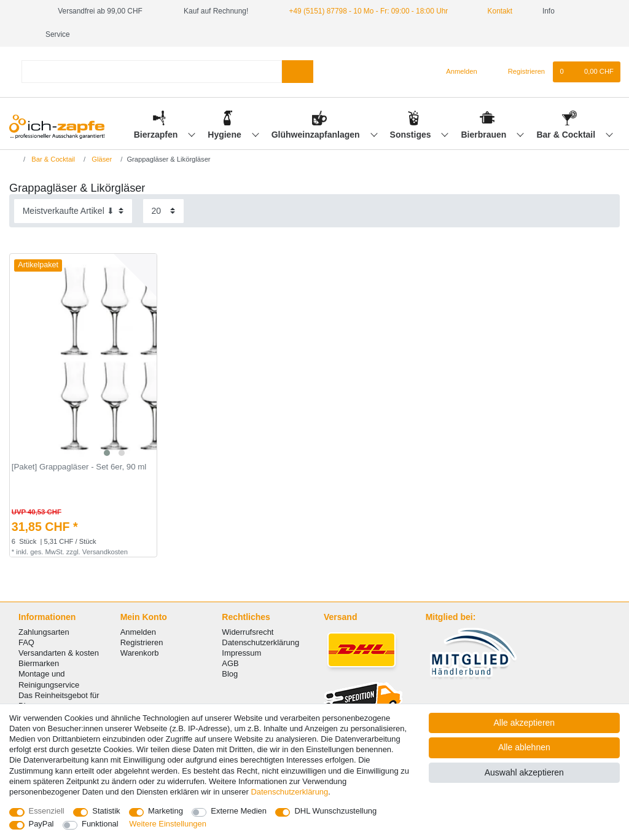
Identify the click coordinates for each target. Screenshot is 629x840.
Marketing (166, 811)
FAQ (26, 642)
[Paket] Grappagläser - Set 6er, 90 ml (79, 467)
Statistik (106, 811)
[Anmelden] (457, 72)
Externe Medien (239, 811)
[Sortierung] (73, 211)
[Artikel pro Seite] (163, 211)
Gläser (101, 159)
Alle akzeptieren (525, 723)
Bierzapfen (157, 135)
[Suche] (298, 72)
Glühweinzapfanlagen (317, 135)
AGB (230, 663)
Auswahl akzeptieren (524, 772)
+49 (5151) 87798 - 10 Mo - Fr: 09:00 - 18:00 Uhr (369, 11)
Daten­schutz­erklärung (289, 792)
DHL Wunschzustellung (335, 811)
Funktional (100, 824)
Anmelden (138, 632)
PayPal (41, 824)
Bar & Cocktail (567, 135)
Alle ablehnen (524, 747)
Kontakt (495, 11)
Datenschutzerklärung (260, 642)
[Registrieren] (519, 72)
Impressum (241, 653)
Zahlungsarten (44, 632)
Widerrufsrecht (248, 632)
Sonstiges (412, 135)
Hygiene (225, 135)
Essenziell (47, 811)
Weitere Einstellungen (168, 824)
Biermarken (39, 663)
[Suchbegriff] (152, 72)
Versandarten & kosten (59, 653)
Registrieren (142, 642)
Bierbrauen (485, 135)
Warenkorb (140, 653)
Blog (230, 674)
